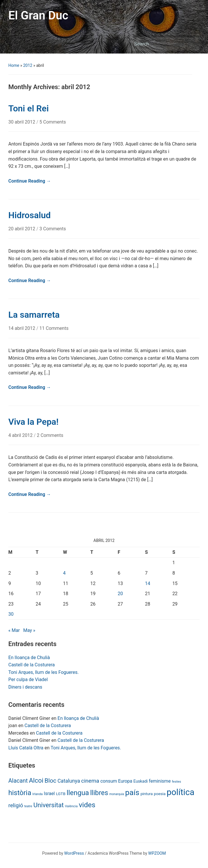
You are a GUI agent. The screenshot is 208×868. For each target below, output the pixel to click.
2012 (28, 65)
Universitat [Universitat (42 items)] (49, 805)
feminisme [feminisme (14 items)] (160, 781)
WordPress (74, 853)
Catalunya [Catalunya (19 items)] (69, 781)
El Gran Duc (38, 15)
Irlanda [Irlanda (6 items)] (38, 794)
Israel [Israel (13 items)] (49, 793)
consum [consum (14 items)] (109, 781)
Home (14, 65)
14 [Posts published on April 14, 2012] (148, 583)
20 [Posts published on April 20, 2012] (120, 594)
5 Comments (53, 122)
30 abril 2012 (22, 122)
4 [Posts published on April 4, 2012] (64, 573)
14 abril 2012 (22, 328)
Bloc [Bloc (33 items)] (51, 781)
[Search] (160, 44)
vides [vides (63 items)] (87, 805)
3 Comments (53, 229)
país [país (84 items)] (132, 792)
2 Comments (50, 435)
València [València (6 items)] (71, 806)
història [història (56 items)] (20, 793)
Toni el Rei (29, 108)
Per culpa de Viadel (28, 679)
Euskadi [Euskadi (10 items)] (141, 781)
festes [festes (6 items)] (176, 781)
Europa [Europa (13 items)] (125, 781)
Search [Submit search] (192, 44)
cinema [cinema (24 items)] (90, 781)
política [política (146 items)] (180, 792)
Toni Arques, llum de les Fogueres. (44, 672)
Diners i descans (25, 687)
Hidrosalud (30, 215)
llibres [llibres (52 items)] (99, 793)
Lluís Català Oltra (26, 748)
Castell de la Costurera (32, 665)
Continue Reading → (30, 181)
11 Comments (54, 328)
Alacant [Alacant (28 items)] (18, 781)
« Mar (14, 630)
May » (29, 630)
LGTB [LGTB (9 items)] (61, 794)
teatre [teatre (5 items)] (28, 806)
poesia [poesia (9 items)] (160, 794)
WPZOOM (157, 853)
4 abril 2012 (21, 435)
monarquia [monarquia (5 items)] (117, 794)
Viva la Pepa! (33, 422)
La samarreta (34, 315)
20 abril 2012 (22, 229)
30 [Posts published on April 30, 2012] (11, 614)
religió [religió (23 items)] (16, 806)
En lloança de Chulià (29, 658)
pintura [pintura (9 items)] (147, 794)
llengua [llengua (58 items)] (78, 793)
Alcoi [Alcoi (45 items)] (36, 780)
